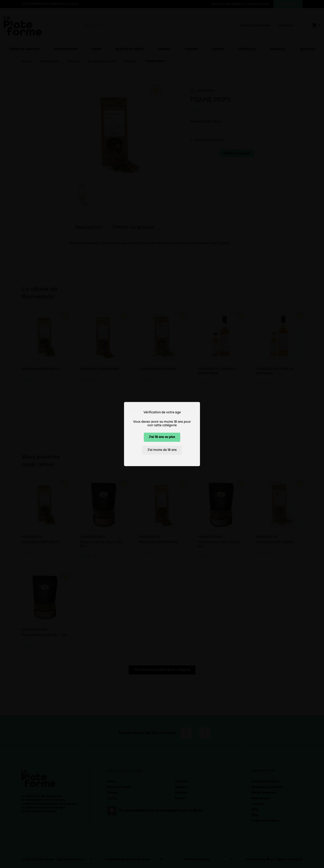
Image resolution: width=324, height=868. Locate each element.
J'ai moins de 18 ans (162, 450)
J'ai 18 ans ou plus (162, 437)
